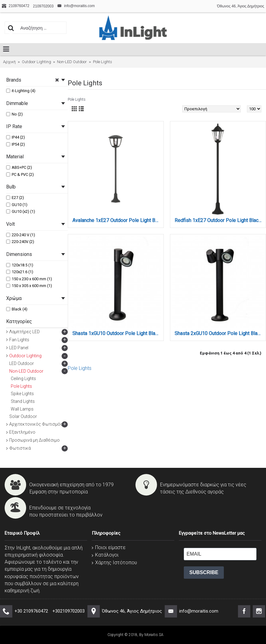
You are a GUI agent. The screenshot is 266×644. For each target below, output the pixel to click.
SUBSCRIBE (204, 572)
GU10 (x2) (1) (21, 211)
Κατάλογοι (105, 555)
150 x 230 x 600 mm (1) (29, 279)
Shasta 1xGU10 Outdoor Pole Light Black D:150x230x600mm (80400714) (117, 333)
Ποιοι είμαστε (109, 547)
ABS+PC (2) (19, 167)
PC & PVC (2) (20, 174)
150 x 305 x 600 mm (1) (29, 286)
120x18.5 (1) (20, 265)
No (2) (14, 114)
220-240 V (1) (21, 235)
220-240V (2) (20, 242)
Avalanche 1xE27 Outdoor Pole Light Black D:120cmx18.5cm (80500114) (117, 220)
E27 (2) (15, 198)
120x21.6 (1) (20, 272)
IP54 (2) (16, 144)
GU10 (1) (17, 205)
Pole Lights (80, 368)
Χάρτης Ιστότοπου (114, 563)
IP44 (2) (16, 137)
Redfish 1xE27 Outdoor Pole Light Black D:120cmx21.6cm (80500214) (219, 220)
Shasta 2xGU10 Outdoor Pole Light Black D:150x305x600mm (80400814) (219, 333)
